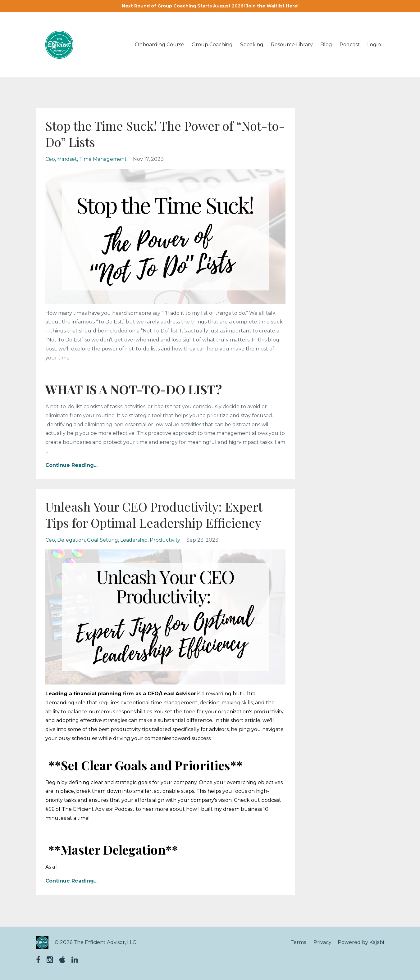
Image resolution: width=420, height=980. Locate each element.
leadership (134, 540)
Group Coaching (212, 45)
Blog (326, 45)
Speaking (252, 45)
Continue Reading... (71, 465)
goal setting (103, 540)
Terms (298, 942)
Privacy (322, 942)
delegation (71, 540)
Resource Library (292, 45)
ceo (50, 159)
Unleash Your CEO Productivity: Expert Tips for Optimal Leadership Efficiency (154, 515)
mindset (67, 159)
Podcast (350, 45)
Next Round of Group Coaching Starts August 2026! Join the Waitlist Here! (210, 6)
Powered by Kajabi (361, 942)
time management (103, 159)
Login (374, 45)
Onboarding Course (160, 45)
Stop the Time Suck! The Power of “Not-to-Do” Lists (165, 134)
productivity (165, 540)
